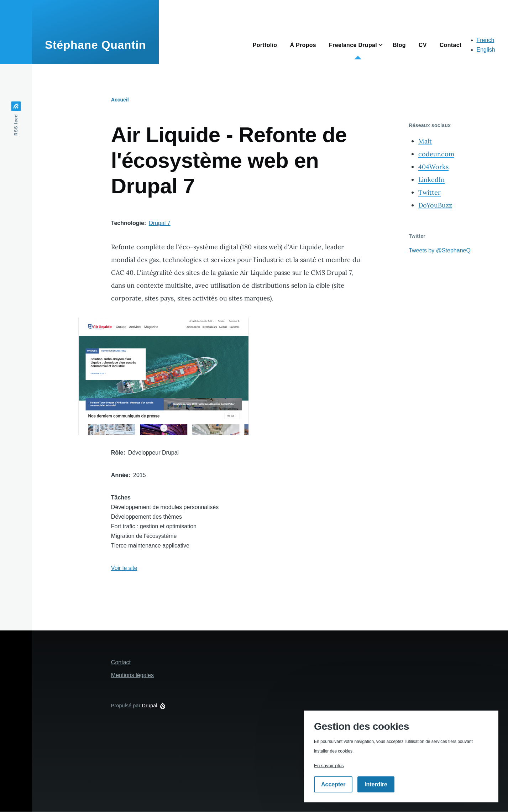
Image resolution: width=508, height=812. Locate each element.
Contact (121, 662)
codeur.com (436, 154)
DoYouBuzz (435, 205)
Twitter (430, 192)
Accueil (120, 100)
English (486, 50)
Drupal (150, 706)
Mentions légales (132, 675)
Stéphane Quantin (95, 45)
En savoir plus (329, 766)
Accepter (333, 784)
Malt (425, 141)
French (486, 40)
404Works (433, 167)
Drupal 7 (159, 223)
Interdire (376, 784)
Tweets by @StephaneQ (440, 250)
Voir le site (124, 568)
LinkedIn (431, 180)
